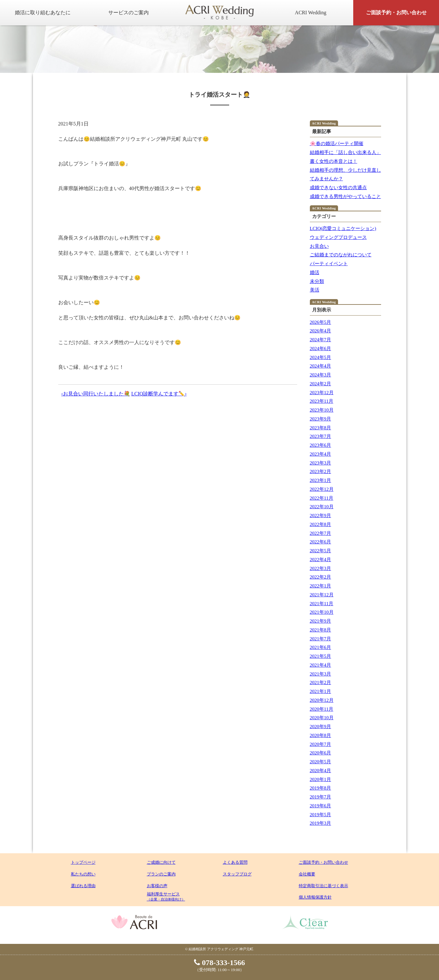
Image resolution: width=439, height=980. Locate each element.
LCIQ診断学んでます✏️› (159, 394)
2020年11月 (322, 709)
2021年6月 (321, 647)
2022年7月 (321, 533)
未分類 (317, 281)
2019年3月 (321, 823)
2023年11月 (322, 401)
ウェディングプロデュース (338, 237)
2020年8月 (321, 735)
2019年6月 (321, 806)
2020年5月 (321, 762)
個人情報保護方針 (315, 897)
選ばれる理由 (83, 886)
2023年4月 (321, 454)
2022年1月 (321, 586)
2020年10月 (322, 718)
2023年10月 (322, 410)
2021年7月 (321, 639)
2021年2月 (321, 682)
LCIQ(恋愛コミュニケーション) (343, 228)
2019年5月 (321, 815)
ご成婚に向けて (161, 862)
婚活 (315, 272)
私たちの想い (83, 874)
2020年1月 (321, 779)
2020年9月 (321, 727)
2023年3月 (321, 463)
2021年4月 (321, 665)
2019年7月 (321, 797)
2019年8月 (321, 788)
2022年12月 (322, 489)
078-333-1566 (219, 963)
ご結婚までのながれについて (341, 255)
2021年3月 (321, 674)
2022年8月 (321, 524)
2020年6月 (321, 753)
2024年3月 (321, 375)
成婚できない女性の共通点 (338, 188)
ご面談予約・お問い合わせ (396, 13)
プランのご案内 (161, 874)
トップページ (83, 862)
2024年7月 (321, 340)
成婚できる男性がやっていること (345, 196)
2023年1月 (321, 480)
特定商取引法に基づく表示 (323, 886)
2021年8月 (321, 630)
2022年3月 (321, 568)
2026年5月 (321, 322)
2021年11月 (322, 604)
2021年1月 (321, 691)
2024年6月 (321, 349)
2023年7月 (321, 436)
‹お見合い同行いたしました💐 (96, 394)
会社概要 (307, 874)
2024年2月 (321, 384)
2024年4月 (321, 366)
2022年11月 (322, 498)
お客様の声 (157, 886)
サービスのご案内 (129, 13)
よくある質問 (235, 862)
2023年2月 (321, 471)
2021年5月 (321, 656)
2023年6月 (321, 445)
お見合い (319, 246)
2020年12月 (322, 700)
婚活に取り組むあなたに (43, 13)
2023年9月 (321, 419)
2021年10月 (322, 612)
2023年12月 (322, 393)
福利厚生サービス (166, 896)
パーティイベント (329, 264)
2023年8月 (321, 428)
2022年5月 (321, 551)
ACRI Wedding (311, 13)
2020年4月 (321, 771)
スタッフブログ (237, 874)
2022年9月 (321, 516)
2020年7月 (321, 744)
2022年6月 (321, 542)
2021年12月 (322, 595)
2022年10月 (322, 507)
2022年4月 (321, 560)
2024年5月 (321, 357)
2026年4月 (321, 331)
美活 (315, 290)
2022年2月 (321, 577)
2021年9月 (321, 621)
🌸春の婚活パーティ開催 (337, 144)
